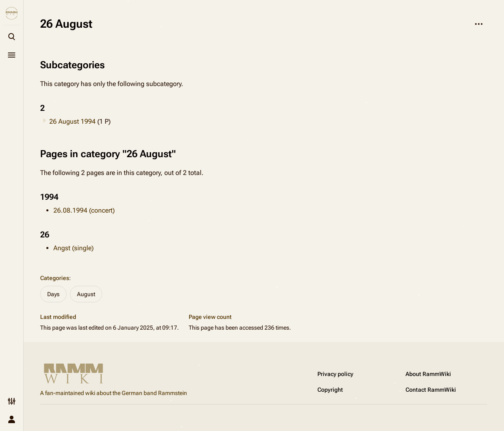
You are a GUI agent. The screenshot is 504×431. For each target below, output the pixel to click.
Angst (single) (73, 248)
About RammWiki (428, 374)
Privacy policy (335, 374)
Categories (55, 278)
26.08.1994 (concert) (84, 210)
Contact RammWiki (431, 390)
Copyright (330, 390)
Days (53, 294)
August (86, 294)
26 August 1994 (72, 121)
